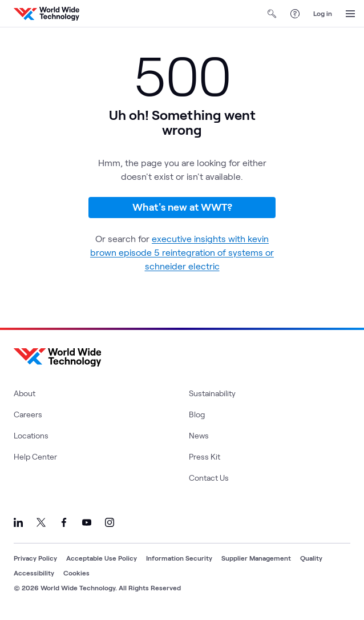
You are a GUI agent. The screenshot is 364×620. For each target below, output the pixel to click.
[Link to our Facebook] (64, 522)
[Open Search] (272, 14)
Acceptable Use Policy (102, 558)
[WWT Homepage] (46, 14)
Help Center (35, 456)
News (199, 435)
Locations (31, 435)
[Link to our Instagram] (110, 522)
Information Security (179, 558)
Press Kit (205, 456)
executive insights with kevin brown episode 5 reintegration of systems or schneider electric (182, 252)
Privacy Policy (35, 558)
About (25, 393)
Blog (197, 414)
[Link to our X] (41, 522)
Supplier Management (256, 558)
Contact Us (209, 478)
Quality (311, 558)
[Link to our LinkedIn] (18, 522)
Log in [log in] (323, 13)
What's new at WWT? (182, 207)
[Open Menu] (350, 14)
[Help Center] (295, 14)
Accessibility (34, 573)
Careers (28, 414)
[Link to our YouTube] (87, 522)
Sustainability (212, 393)
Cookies (76, 573)
